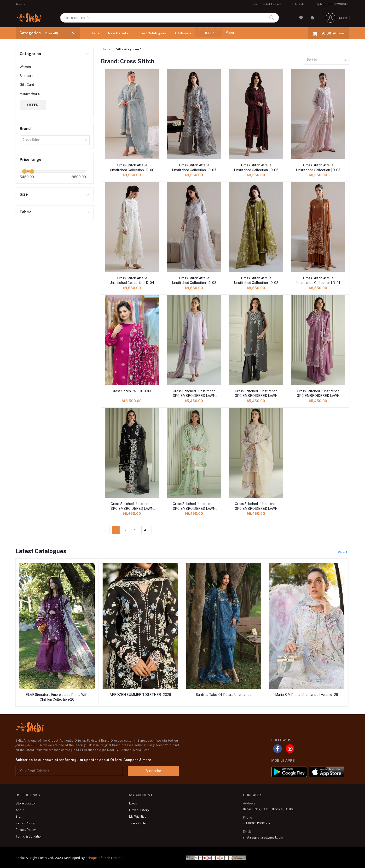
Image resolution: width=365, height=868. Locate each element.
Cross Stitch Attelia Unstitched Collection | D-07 (194, 168)
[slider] (25, 171)
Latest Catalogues (151, 33)
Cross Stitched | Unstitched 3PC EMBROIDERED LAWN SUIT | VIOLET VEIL (194, 394)
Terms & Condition (29, 836)
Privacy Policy (26, 830)
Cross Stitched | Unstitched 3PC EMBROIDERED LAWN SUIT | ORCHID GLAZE (318, 394)
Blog (19, 817)
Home (95, 33)
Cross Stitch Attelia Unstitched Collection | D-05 (318, 168)
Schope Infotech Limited (104, 858)
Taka (19, 4)
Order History (139, 810)
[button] (312, 18)
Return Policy (25, 823)
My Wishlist (137, 817)
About (20, 810)
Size (24, 194)
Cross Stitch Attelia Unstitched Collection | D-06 (256, 168)
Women (25, 67)
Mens (230, 33)
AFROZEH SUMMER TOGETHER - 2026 (140, 695)
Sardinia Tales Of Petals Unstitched (224, 695)
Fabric (26, 212)
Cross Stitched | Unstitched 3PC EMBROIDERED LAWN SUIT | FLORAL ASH (256, 394)
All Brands (183, 33)
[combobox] (55, 140)
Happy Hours (30, 94)
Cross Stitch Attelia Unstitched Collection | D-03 (194, 281)
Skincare (26, 76)
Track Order (297, 4)
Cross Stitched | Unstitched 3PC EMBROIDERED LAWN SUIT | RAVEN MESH (132, 506)
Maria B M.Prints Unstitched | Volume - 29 (307, 695)
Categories (30, 54)
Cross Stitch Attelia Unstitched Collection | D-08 (132, 168)
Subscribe (153, 771)
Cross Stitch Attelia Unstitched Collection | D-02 (256, 281)
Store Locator (26, 803)
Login (343, 18)
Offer (209, 33)
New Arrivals (118, 33)
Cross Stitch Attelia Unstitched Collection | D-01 (318, 281)
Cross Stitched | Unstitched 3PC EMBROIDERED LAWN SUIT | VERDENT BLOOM (194, 506)
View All (344, 552)
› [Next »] (155, 530)
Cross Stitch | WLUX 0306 (132, 391)
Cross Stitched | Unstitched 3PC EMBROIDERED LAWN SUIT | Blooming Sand (256, 506)
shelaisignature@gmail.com (263, 837)
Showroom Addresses (266, 4)
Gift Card (27, 85)
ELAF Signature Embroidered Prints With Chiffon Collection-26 (57, 697)
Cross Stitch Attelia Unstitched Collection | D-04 (132, 281)
